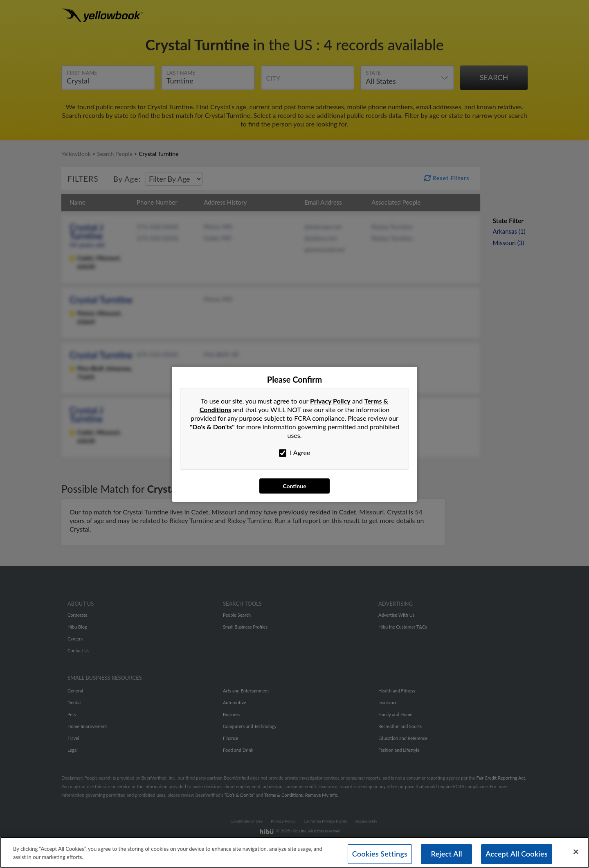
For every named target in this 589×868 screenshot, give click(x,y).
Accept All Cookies (517, 855)
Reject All (446, 855)
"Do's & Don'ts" (212, 427)
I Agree (295, 453)
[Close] (576, 853)
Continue (294, 486)
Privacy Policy (330, 401)
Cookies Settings (380, 855)
